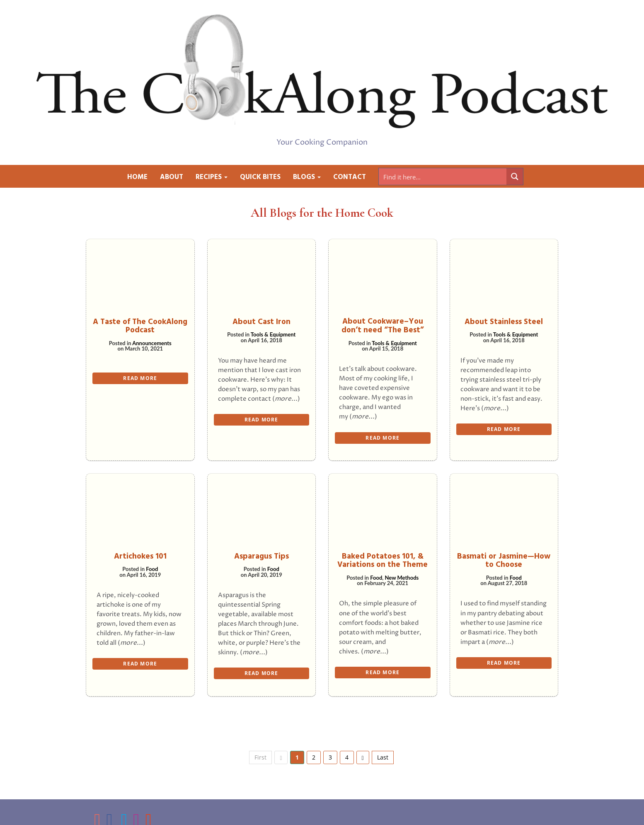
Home (137, 177)
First (260, 757)
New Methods (402, 578)
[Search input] (443, 177)
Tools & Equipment (273, 334)
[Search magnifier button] (515, 177)
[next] (363, 757)
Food (152, 569)
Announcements (152, 343)
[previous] (281, 757)
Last (383, 757)
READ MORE (140, 378)
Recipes (212, 177)
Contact (350, 177)
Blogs (307, 177)
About (172, 177)
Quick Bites (260, 177)
